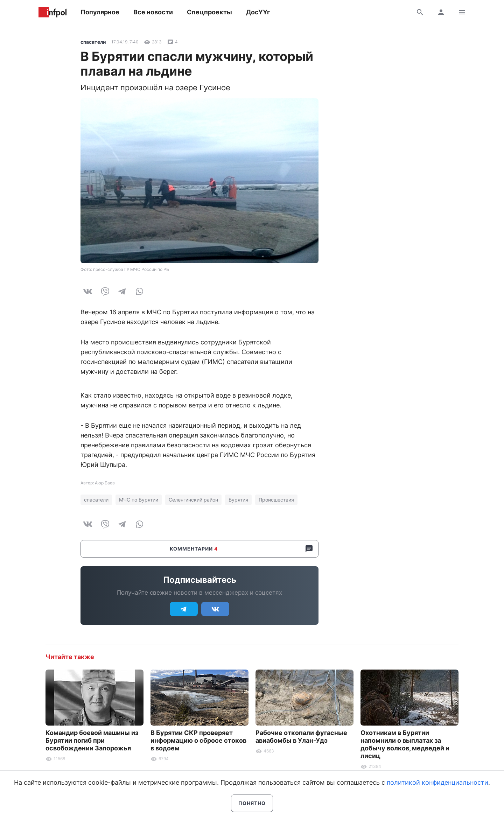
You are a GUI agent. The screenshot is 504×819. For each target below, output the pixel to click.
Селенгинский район (193, 500)
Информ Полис (52, 12)
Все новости (153, 12)
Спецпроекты (209, 12)
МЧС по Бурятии (139, 500)
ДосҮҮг (258, 12)
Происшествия (276, 500)
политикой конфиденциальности (437, 782)
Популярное (100, 12)
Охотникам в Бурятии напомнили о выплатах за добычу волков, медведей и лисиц (405, 744)
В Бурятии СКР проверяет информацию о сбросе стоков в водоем (198, 740)
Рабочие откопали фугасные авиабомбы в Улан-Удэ (301, 737)
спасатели (93, 42)
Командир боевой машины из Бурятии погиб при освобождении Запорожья (92, 740)
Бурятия (238, 500)
